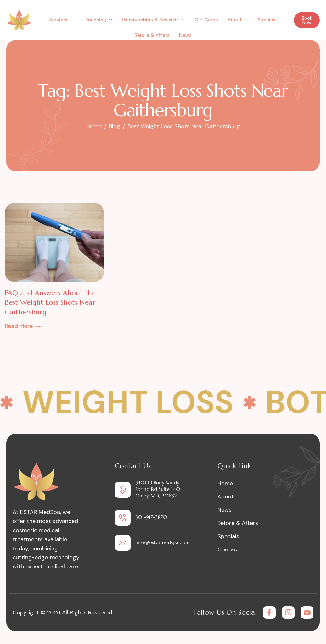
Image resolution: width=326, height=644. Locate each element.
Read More (23, 326)
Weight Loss (134, 402)
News (185, 35)
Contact (228, 549)
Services (62, 20)
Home (225, 483)
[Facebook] (269, 612)
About (238, 20)
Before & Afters (152, 35)
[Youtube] (307, 612)
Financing (98, 20)
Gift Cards (206, 20)
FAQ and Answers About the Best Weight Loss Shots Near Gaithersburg (50, 303)
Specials (267, 20)
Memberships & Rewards (153, 20)
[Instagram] (288, 612)
